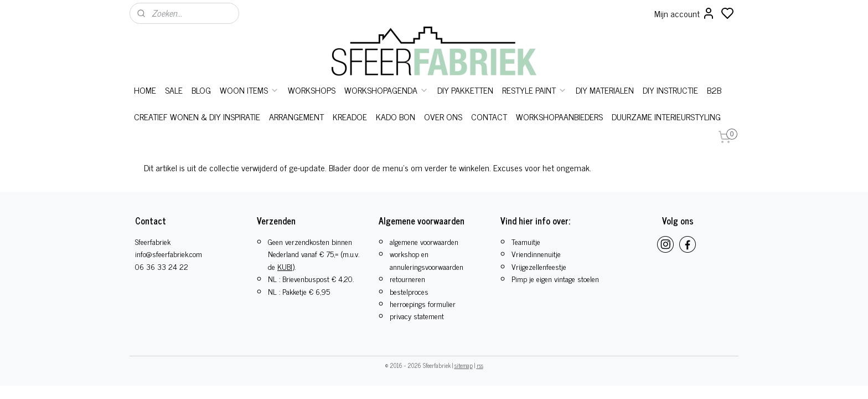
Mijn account (685, 13)
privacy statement (417, 316)
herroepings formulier (423, 303)
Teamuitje (526, 241)
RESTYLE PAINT (534, 90)
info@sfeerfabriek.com (169, 254)
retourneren (407, 278)
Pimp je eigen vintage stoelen (555, 278)
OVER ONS (443, 116)
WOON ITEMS (249, 90)
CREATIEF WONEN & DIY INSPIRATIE (197, 116)
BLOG (201, 90)
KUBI (285, 266)
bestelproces (409, 291)
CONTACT (489, 116)
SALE (174, 90)
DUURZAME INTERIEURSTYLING (666, 116)
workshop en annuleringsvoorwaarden (427, 260)
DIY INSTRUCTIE (670, 90)
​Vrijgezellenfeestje (539, 266)
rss (480, 365)
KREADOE (350, 116)
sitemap (464, 365)
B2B (714, 90)
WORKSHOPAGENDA (386, 90)
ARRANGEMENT (296, 116)
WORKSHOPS (312, 90)
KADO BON (396, 116)
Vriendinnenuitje (536, 254)
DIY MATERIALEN (605, 90)
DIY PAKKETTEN (465, 90)
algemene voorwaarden (424, 241)
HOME (145, 90)
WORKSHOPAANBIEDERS (559, 116)
